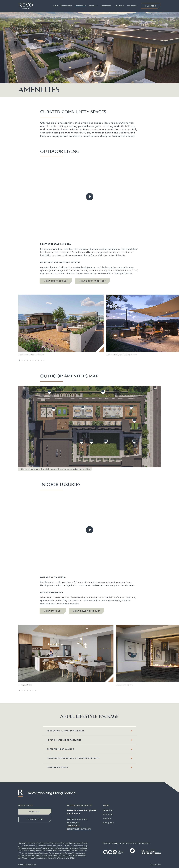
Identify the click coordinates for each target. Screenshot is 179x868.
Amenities (81, 6)
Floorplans (106, 6)
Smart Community (63, 6)
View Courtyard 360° (92, 281)
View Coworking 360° (87, 611)
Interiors (93, 6)
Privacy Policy (155, 865)
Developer (132, 6)
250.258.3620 (73, 826)
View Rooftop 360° (56, 281)
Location (119, 6)
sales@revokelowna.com (79, 829)
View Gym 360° (53, 611)
